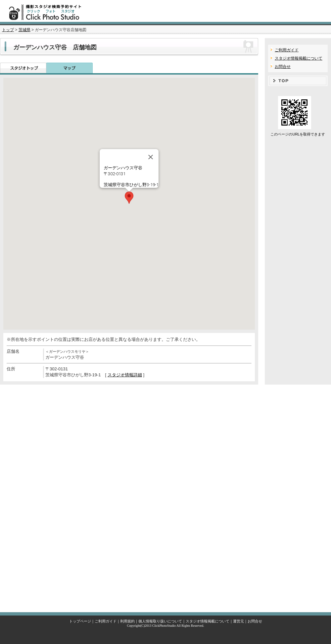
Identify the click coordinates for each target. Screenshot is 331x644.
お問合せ (283, 67)
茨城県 (24, 30)
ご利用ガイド (287, 50)
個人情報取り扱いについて (160, 621)
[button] (129, 198)
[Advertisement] (165, 497)
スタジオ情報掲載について (299, 58)
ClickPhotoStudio (164, 626)
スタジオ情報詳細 (125, 375)
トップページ (80, 621)
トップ (8, 30)
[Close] (151, 157)
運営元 (238, 621)
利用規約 (127, 621)
